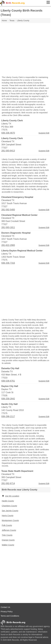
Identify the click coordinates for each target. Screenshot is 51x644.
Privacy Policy (7, 612)
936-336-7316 (8, 263)
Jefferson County (9, 530)
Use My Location (10, 496)
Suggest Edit (44, 133)
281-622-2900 (8, 245)
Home (4, 21)
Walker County (8, 545)
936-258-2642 (8, 399)
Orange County (8, 540)
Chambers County (9, 506)
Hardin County (8, 501)
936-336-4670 (8, 133)
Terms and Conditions (10, 616)
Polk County (7, 525)
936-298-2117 (8, 416)
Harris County (8, 516)
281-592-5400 (8, 210)
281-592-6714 (8, 483)
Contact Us (5, 607)
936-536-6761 (8, 381)
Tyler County (7, 535)
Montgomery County (10, 520)
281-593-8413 (8, 151)
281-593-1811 (8, 227)
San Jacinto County (10, 511)
